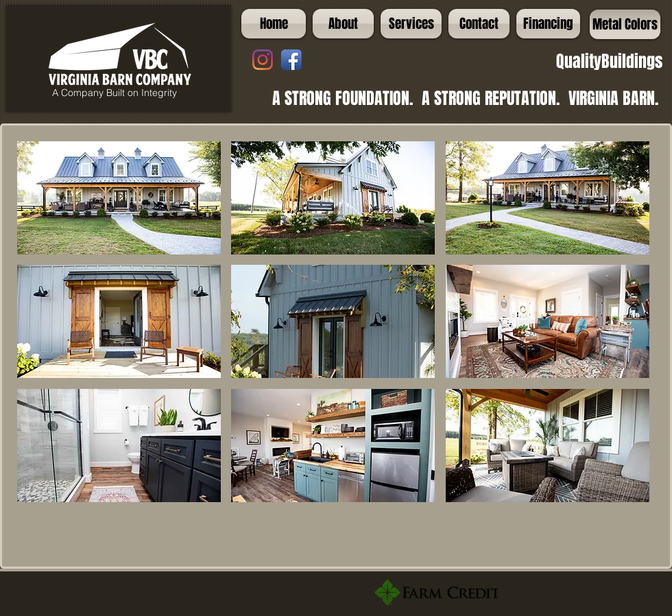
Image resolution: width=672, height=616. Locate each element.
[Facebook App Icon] (291, 60)
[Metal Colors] (625, 24)
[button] (119, 198)
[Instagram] (263, 60)
